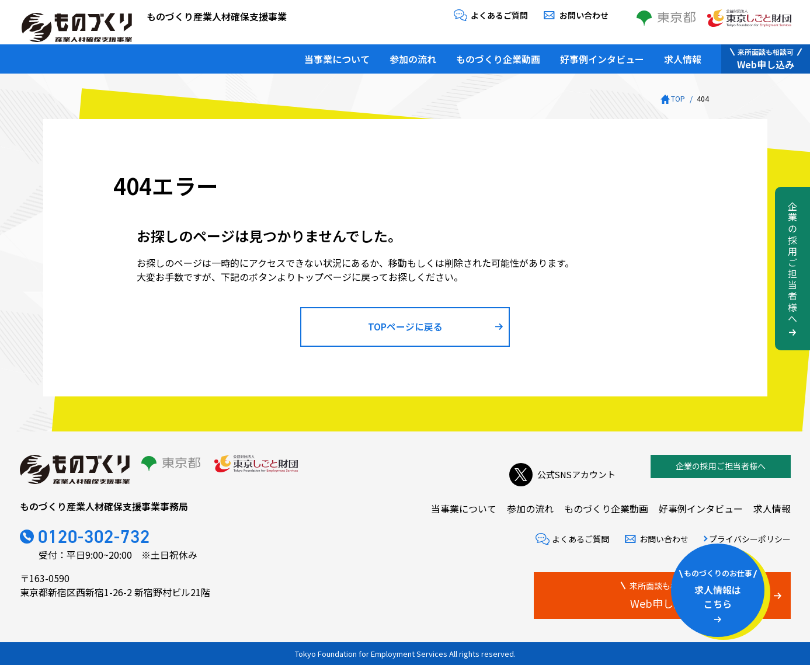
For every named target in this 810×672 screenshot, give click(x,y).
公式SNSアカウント (559, 473)
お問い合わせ (584, 15)
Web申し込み (766, 55)
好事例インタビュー (602, 55)
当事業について (337, 55)
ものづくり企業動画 (498, 55)
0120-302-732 (105, 545)
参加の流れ (413, 55)
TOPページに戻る (405, 330)
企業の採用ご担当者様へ (721, 473)
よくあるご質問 (499, 15)
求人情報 (683, 55)
